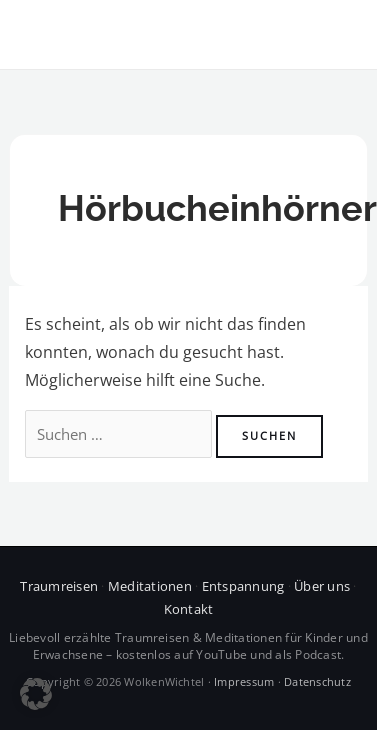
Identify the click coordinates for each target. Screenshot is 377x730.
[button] (36, 694)
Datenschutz (317, 681)
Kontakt (189, 609)
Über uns (322, 586)
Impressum (244, 681)
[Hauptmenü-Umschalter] (335, 35)
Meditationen (150, 586)
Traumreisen (59, 586)
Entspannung (243, 586)
